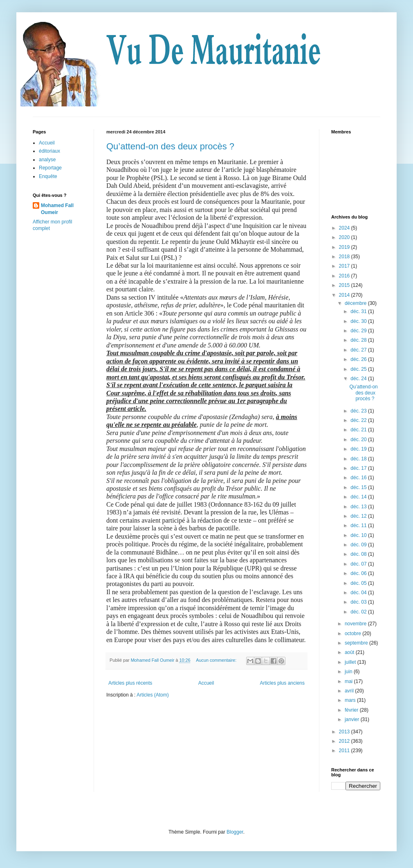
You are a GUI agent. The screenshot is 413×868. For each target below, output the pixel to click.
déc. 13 (359, 507)
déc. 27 (359, 350)
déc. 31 (359, 311)
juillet (351, 662)
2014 (345, 295)
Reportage (50, 168)
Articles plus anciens (282, 683)
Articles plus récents (130, 683)
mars (351, 700)
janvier (353, 719)
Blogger (235, 832)
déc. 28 (359, 340)
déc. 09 (359, 545)
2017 (345, 266)
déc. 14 (359, 497)
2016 (345, 276)
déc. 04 (359, 593)
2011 (345, 751)
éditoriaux (49, 151)
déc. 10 (359, 535)
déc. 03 (359, 602)
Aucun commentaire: (217, 660)
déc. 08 (359, 554)
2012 (345, 741)
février (352, 710)
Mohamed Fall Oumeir (57, 209)
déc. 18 (359, 459)
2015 (345, 285)
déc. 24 (359, 379)
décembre (356, 303)
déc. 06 (359, 573)
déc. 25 (359, 369)
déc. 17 (359, 468)
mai (349, 681)
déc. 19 (359, 449)
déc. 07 (359, 564)
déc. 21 (359, 430)
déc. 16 (359, 478)
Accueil (206, 683)
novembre (356, 624)
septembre (357, 643)
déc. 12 (359, 516)
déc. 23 (359, 411)
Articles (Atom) (153, 695)
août (350, 652)
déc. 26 (359, 359)
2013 (345, 732)
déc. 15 (359, 487)
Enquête (48, 176)
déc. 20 (359, 440)
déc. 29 (359, 331)
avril (350, 691)
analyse (47, 160)
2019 (345, 247)
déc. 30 (359, 321)
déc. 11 (359, 525)
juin (349, 672)
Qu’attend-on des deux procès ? (170, 146)
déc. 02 (359, 612)
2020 (345, 237)
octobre (354, 634)
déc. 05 (359, 583)
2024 (345, 228)
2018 (345, 257)
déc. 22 (359, 420)
